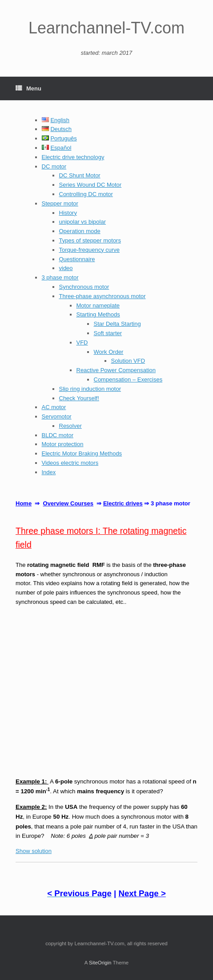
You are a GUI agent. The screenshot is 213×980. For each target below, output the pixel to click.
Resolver (70, 426)
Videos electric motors (70, 463)
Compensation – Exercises (128, 379)
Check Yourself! (79, 398)
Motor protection (63, 444)
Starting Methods (98, 314)
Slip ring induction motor (90, 389)
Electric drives (123, 503)
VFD (82, 342)
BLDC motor (58, 435)
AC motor (54, 407)
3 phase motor (60, 277)
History (68, 213)
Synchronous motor (84, 287)
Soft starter (108, 333)
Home (24, 503)
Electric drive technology (73, 157)
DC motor (54, 166)
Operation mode (80, 231)
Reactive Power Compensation (116, 370)
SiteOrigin (100, 963)
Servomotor (57, 416)
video (66, 268)
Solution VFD (128, 361)
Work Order (109, 352)
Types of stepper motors (90, 240)
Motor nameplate (98, 305)
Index (49, 472)
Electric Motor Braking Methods (82, 453)
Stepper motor (60, 203)
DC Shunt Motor (80, 175)
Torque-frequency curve (90, 250)
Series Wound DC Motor (90, 185)
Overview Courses (68, 503)
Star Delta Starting (117, 324)
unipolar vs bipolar (83, 222)
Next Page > (142, 893)
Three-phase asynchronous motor (102, 296)
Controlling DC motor (86, 194)
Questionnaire (77, 259)
